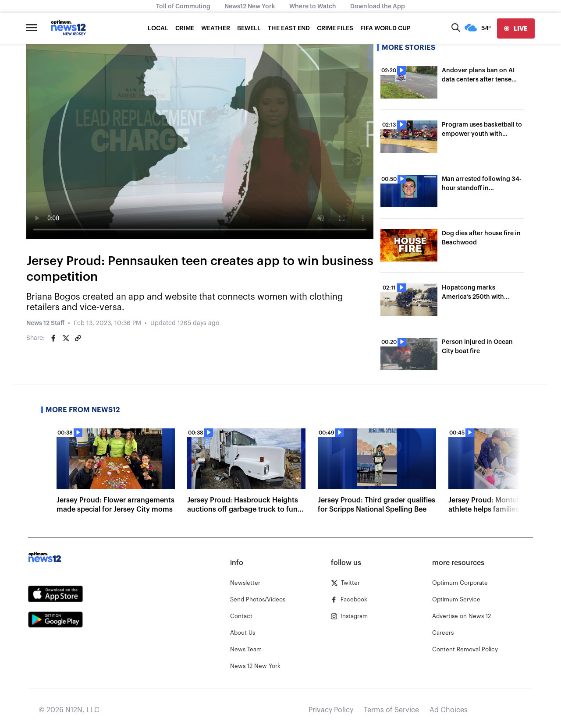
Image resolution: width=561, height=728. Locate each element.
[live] (516, 28)
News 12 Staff (45, 323)
